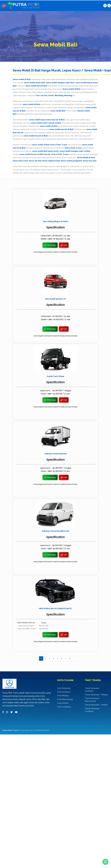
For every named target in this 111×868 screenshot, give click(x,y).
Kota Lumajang (64, 707)
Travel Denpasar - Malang (96, 695)
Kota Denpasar (64, 688)
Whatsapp (50, 245)
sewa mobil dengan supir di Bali (75, 151)
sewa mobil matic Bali (35, 83)
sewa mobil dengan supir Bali (60, 83)
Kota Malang (63, 696)
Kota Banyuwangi (65, 699)
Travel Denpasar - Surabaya (93, 690)
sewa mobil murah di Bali (61, 129)
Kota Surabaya (64, 692)
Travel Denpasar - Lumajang (93, 710)
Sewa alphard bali (51, 161)
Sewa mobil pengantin (71, 161)
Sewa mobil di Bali (22, 79)
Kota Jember (63, 703)
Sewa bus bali (90, 161)
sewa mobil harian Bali (36, 86)
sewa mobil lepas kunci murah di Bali (47, 120)
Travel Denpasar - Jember (96, 705)
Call (64, 245)
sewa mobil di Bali (31, 104)
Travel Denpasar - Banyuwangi (93, 700)
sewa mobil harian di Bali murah (35, 154)
